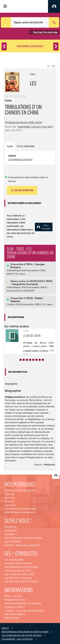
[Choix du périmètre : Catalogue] (6, 22)
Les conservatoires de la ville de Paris (22, 635)
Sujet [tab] (10, 146)
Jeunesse (10, 505)
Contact (17, 596)
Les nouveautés (14, 560)
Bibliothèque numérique (20, 512)
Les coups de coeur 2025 (20, 574)
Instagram (11, 531)
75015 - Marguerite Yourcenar (31, 283)
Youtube (10, 534)
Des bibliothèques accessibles (23, 603)
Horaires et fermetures (18, 563)
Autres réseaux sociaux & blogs (23, 538)
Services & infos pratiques (20, 490)
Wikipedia (49, 465)
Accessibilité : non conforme (17, 639)
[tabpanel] (30, 158)
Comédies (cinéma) (20, 159)
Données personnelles (30, 611)
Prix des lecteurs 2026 (18, 571)
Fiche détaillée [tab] (26, 146)
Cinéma (9, 501)
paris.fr (5, 628)
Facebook (11, 527)
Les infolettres (13, 541)
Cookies (9, 611)
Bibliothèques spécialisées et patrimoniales (25, 632)
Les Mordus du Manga (18, 578)
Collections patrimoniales (20, 509)
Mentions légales (15, 614)
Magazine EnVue (15, 600)
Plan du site (12, 618)
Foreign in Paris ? (15, 607)
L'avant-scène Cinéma (36, 350)
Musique (10, 498)
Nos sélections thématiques (22, 567)
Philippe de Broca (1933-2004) (24, 122)
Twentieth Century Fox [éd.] (35, 127)
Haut (56, 475)
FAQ (7, 596)
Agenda (9, 494)
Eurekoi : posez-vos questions (22, 545)
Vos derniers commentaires (21, 581)
